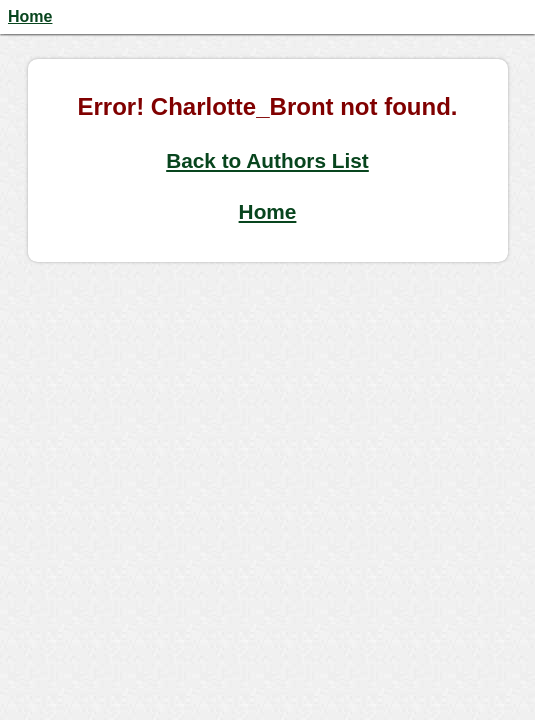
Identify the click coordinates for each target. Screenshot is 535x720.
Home (30, 16)
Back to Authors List (267, 160)
